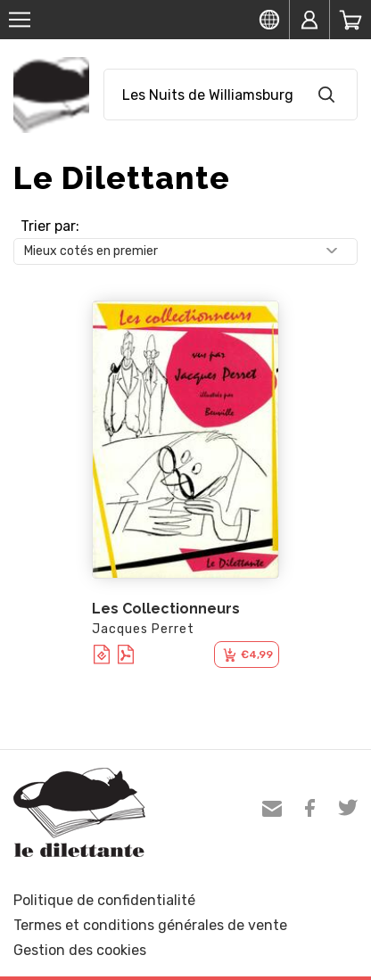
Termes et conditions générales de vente (150, 925)
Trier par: (50, 226)
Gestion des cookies (80, 950)
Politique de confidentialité (104, 900)
